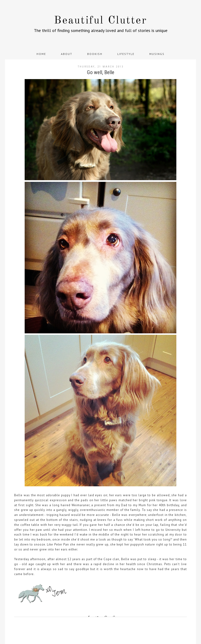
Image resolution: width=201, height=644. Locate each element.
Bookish (95, 54)
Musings (157, 54)
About (67, 54)
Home (41, 54)
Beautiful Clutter (101, 21)
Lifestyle (126, 54)
